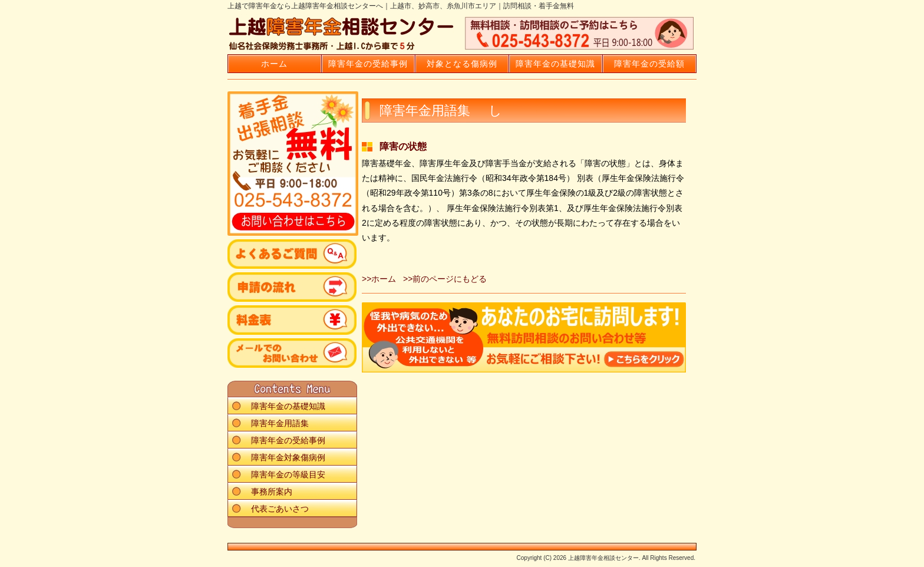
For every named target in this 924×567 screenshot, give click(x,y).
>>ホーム (379, 279)
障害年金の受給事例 (368, 64)
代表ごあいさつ (280, 509)
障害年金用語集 (280, 423)
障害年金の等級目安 (288, 474)
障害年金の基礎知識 (555, 64)
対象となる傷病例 (462, 64)
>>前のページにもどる (445, 279)
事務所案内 (272, 492)
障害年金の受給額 (649, 64)
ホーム (274, 64)
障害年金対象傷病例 (288, 457)
